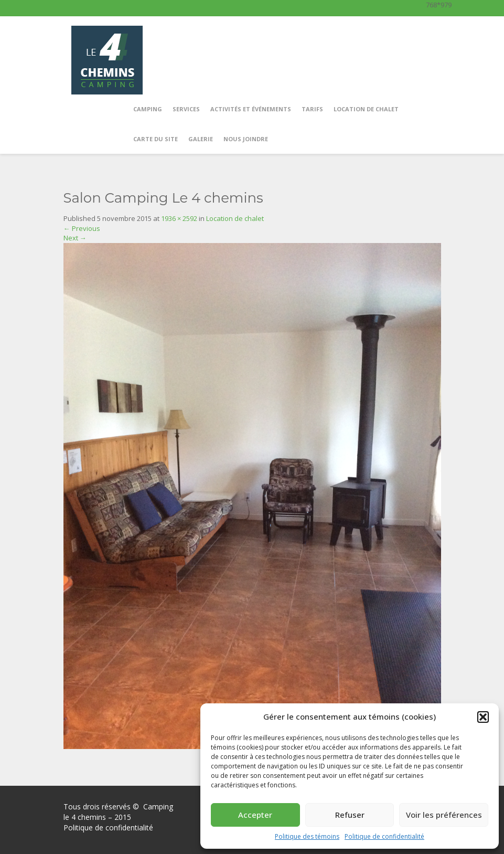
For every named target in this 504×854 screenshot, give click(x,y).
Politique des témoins (307, 836)
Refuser (350, 815)
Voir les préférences (444, 815)
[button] (483, 717)
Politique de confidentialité (384, 836)
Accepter (255, 815)
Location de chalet (235, 218)
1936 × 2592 (179, 218)
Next (75, 238)
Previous (82, 228)
